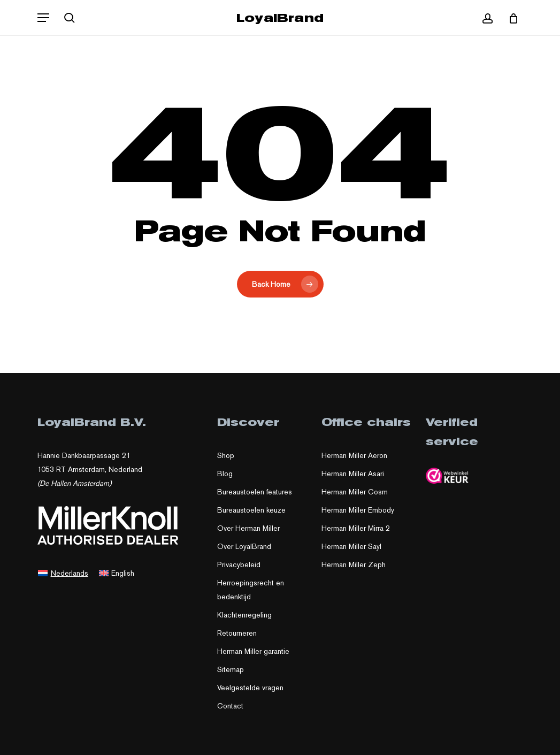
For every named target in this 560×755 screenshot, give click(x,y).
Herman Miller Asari (353, 474)
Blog (225, 474)
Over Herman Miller (248, 528)
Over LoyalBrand (244, 546)
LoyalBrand (280, 18)
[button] (43, 18)
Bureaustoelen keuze (251, 510)
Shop (226, 455)
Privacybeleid (239, 565)
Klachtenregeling (244, 615)
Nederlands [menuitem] (70, 573)
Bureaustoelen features (255, 492)
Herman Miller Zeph (354, 565)
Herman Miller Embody (358, 510)
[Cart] (509, 18)
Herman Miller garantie (253, 651)
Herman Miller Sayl (351, 546)
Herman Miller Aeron (354, 455)
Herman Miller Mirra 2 (356, 528)
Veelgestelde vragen (250, 688)
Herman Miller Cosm (355, 492)
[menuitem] (63, 573)
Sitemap (231, 669)
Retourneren (237, 633)
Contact (230, 706)
